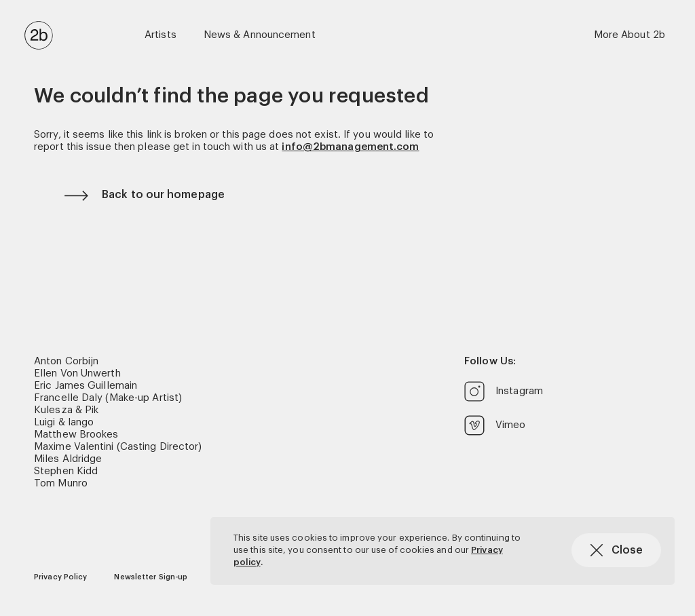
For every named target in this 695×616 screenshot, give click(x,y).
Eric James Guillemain (86, 386)
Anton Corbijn (66, 361)
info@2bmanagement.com (350, 147)
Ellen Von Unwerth (77, 373)
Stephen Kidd (66, 471)
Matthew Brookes (76, 435)
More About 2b (630, 35)
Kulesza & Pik (66, 410)
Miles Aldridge (68, 459)
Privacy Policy (60, 577)
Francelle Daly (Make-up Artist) (108, 398)
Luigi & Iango (64, 422)
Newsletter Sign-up (151, 577)
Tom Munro (61, 483)
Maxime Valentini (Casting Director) (118, 447)
